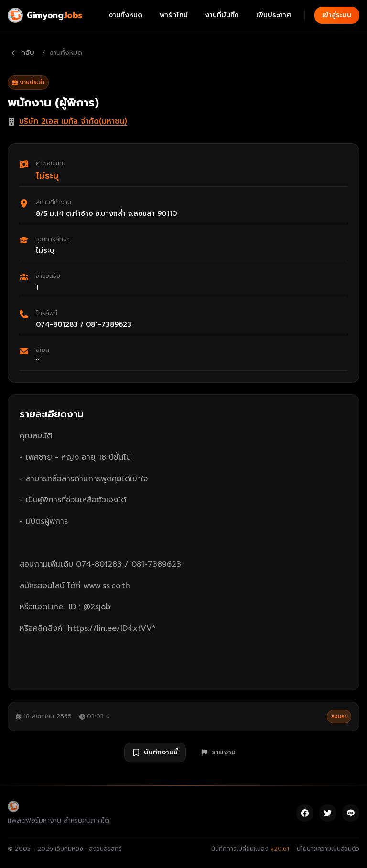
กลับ (23, 53)
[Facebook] (305, 813)
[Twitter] (328, 813)
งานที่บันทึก (222, 15)
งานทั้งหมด (125, 15)
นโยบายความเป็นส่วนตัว (328, 849)
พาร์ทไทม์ (174, 15)
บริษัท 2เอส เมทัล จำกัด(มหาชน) (73, 121)
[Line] (351, 813)
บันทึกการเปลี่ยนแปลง (250, 849)
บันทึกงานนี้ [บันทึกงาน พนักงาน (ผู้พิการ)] (155, 752)
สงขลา (339, 716)
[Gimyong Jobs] (45, 15)
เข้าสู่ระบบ (337, 15)
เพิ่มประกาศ (274, 15)
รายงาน (218, 752)
